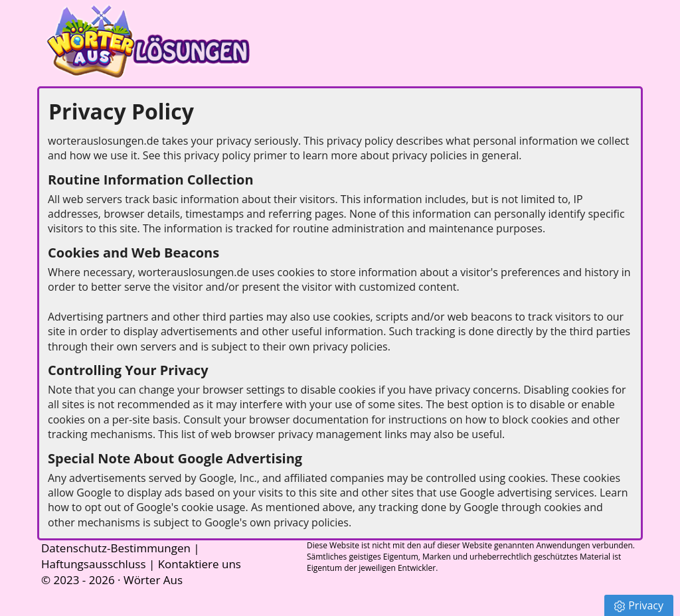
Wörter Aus (153, 580)
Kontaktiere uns (200, 564)
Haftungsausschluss (94, 564)
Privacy (639, 605)
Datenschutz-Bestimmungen (116, 548)
